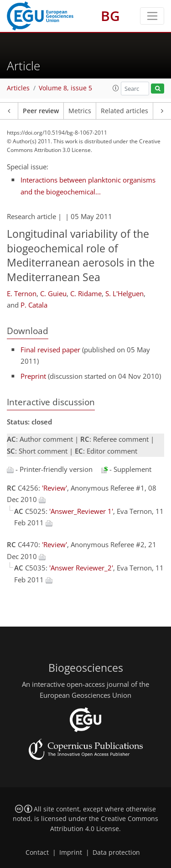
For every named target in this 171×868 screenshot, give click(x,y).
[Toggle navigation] (152, 16)
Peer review (41, 111)
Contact (37, 852)
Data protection (116, 852)
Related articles (124, 111)
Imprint (71, 852)
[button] (116, 88)
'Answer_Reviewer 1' (81, 511)
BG (110, 16)
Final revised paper (50, 350)
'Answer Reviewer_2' (81, 568)
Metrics (80, 111)
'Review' (54, 488)
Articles (18, 88)
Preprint (33, 376)
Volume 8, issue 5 (65, 88)
